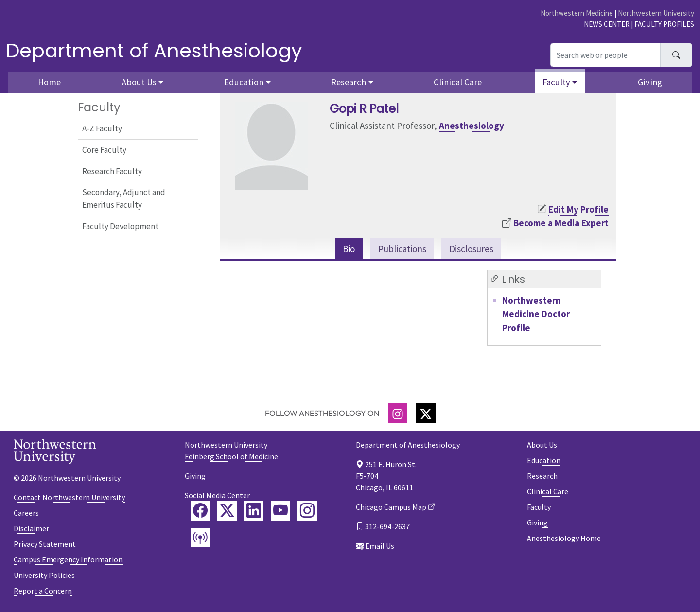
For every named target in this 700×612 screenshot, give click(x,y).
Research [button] (349, 82)
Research (542, 476)
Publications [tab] (402, 249)
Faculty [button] (556, 82)
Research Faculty (112, 171)
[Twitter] (426, 413)
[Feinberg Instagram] (307, 511)
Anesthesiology (472, 126)
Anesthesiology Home (564, 538)
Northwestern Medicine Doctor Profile (536, 314)
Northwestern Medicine (577, 13)
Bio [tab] (349, 249)
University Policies (44, 575)
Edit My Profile (578, 209)
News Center (607, 24)
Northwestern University (656, 13)
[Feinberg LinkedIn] (254, 511)
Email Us (380, 546)
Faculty (539, 507)
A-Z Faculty (102, 128)
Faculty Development (120, 226)
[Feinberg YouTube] (280, 511)
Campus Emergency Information (68, 559)
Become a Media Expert (561, 223)
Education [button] (244, 82)
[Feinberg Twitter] (227, 511)
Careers (26, 513)
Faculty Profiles (664, 24)
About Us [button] (139, 82)
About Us (542, 445)
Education (544, 460)
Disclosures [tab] (471, 249)
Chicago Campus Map (391, 507)
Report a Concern (43, 591)
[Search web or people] (605, 55)
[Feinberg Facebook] (200, 511)
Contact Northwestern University (69, 497)
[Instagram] (398, 413)
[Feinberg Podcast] (200, 538)
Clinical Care (458, 82)
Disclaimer (31, 528)
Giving (650, 82)
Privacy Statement (45, 544)
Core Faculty (104, 150)
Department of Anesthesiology (154, 51)
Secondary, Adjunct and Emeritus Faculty (124, 198)
